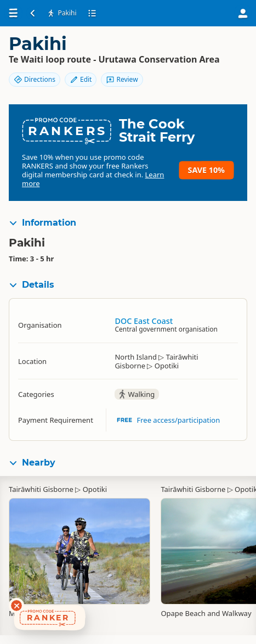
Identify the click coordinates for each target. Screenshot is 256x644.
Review (122, 79)
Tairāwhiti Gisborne (41, 489)
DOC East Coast (144, 321)
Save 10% (206, 170)
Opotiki (95, 489)
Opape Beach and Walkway (206, 613)
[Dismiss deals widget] (16, 606)
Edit (81, 79)
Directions (35, 79)
